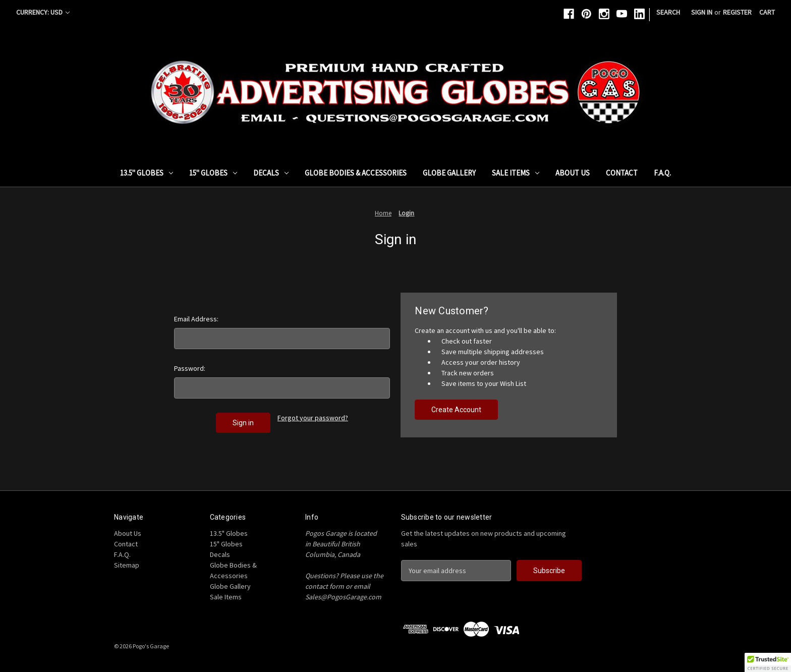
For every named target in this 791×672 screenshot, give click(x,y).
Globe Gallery (449, 173)
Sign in (702, 12)
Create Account (456, 410)
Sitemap (127, 565)
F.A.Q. (662, 173)
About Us (573, 173)
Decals (271, 173)
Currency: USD (43, 12)
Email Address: (196, 319)
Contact (622, 173)
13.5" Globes (147, 173)
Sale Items (516, 173)
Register (737, 12)
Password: (190, 368)
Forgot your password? (313, 418)
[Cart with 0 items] (767, 12)
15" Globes (213, 173)
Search (668, 12)
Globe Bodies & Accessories (356, 173)
